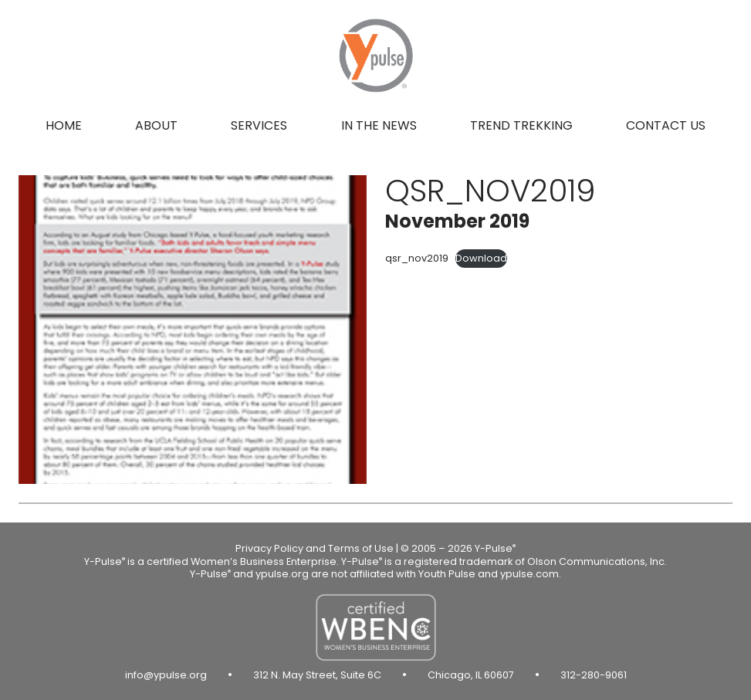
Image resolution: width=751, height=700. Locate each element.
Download (481, 258)
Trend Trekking (521, 125)
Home (64, 125)
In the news (379, 125)
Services (259, 125)
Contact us (666, 125)
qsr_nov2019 (417, 258)
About (156, 125)
